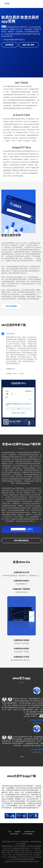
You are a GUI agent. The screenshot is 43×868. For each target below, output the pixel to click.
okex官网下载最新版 (27, 834)
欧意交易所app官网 (29, 832)
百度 (10, 832)
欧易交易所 (18, 832)
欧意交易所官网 (14, 834)
